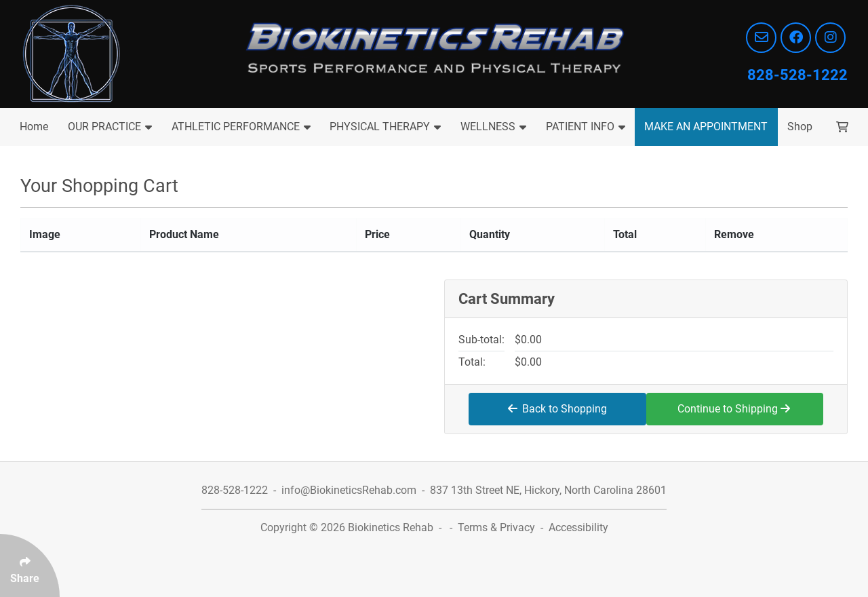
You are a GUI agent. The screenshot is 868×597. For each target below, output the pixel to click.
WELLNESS (493, 127)
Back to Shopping (557, 409)
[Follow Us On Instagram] (830, 38)
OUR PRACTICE (110, 127)
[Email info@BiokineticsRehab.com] (761, 38)
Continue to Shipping (734, 409)
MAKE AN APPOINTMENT (706, 127)
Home (34, 127)
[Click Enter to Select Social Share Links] (30, 565)
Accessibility (578, 527)
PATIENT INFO (586, 127)
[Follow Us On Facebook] (796, 38)
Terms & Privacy (496, 527)
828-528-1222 (797, 75)
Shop (800, 127)
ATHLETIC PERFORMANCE (241, 127)
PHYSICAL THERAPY (385, 127)
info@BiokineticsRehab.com (349, 490)
